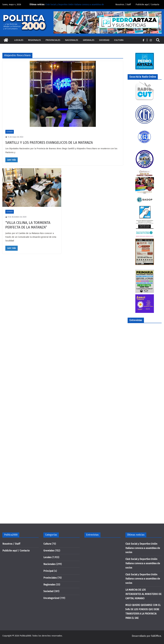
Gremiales (89, 40)
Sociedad (104, 40)
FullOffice (156, 636)
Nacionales (72, 40)
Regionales (34, 40)
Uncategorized (51, 598)
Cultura (119, 40)
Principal (48, 571)
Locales (19, 40)
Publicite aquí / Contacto (147, 5)
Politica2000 (25, 636)
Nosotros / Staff (123, 5)
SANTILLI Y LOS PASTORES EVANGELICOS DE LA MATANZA (49, 143)
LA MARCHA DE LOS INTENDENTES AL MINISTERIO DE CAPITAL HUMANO (143, 594)
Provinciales (53, 40)
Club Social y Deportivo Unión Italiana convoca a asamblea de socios (143, 548)
